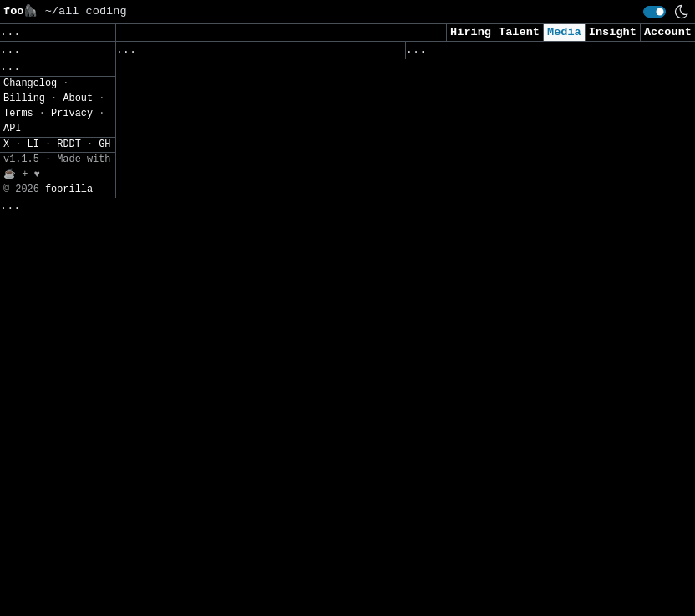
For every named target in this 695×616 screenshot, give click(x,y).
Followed (215, 53)
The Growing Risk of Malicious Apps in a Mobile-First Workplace (525, 105)
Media (564, 32)
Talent (519, 32)
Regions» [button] (30, 146)
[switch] (654, 12)
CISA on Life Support (477, 252)
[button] (58, 218)
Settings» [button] (34, 196)
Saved (279, 53)
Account (668, 32)
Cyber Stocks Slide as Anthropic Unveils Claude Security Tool (515, 209)
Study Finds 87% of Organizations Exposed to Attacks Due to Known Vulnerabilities (228, 523)
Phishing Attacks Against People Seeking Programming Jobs (225, 409)
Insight (613, 32)
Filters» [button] (30, 172)
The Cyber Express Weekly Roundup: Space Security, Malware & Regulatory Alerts (242, 91)
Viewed (436, 53)
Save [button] (20, 32)
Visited (500, 53)
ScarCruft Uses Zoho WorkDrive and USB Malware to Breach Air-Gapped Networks (232, 212)
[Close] (284, 584)
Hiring (471, 32)
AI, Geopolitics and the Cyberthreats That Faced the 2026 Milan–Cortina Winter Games (242, 350)
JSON (51, 274)
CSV (12, 274)
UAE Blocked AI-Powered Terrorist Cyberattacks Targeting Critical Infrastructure (518, 391)
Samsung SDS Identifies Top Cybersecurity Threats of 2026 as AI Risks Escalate (529, 528)
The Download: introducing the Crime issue (529, 450)
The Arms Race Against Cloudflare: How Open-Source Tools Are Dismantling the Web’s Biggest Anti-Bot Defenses (529, 313)
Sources (340, 53)
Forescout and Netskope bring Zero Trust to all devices (232, 289)
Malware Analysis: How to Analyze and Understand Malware (532, 157)
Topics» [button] (27, 122)
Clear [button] (71, 32)
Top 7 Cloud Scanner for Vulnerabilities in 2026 (198, 151)
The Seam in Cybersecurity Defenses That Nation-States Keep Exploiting (235, 461)
